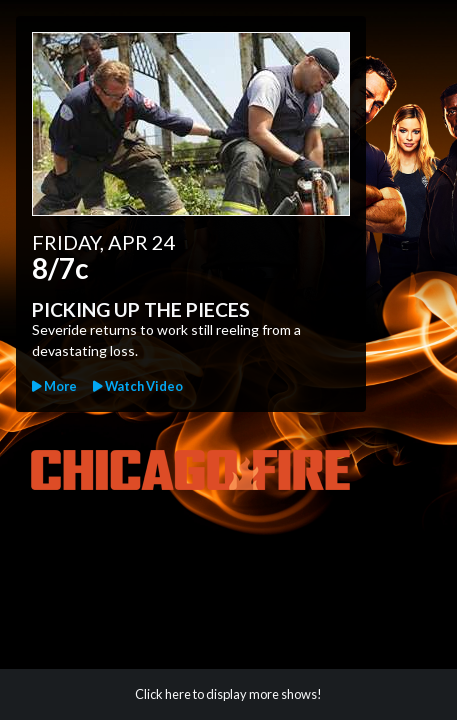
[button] (138, 386)
